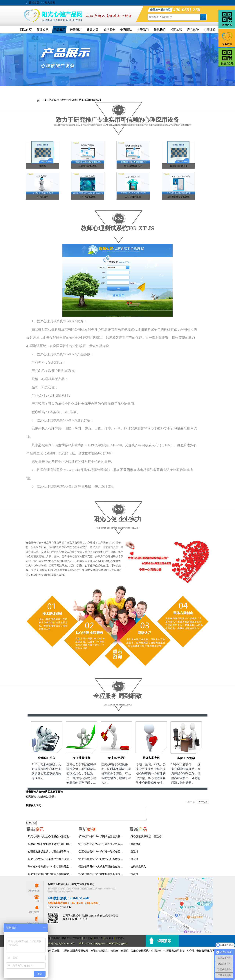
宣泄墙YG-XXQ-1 (178, 166)
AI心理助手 (43, 197)
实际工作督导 (186, 758)
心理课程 (210, 30)
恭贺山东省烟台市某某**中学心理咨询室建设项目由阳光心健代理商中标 (51, 859)
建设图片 (76, 30)
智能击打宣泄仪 (120, 951)
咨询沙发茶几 (138, 867)
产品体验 (193, 30)
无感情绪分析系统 (88, 166)
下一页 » (203, 802)
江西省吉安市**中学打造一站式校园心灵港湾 (102, 852)
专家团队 (126, 30)
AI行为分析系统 (88, 197)
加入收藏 (50, 3)
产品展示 (59, 30)
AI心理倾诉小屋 (133, 197)
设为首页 (34, 3)
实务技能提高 (82, 758)
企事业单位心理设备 (90, 100)
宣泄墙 (42, 166)
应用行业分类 (69, 100)
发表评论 (31, 792)
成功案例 (109, 30)
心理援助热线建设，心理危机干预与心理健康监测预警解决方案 (51, 852)
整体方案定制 (151, 758)
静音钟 (134, 859)
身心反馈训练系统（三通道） (147, 836)
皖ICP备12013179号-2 (75, 919)
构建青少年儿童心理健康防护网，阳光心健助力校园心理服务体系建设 (51, 844)
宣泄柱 (134, 874)
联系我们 (160, 30)
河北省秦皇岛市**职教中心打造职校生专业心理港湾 (102, 859)
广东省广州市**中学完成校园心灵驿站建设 (102, 836)
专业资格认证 (116, 758)
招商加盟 (176, 30)
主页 (44, 100)
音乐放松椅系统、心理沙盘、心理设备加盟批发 (158, 951)
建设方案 (93, 30)
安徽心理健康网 (205, 951)
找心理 (191, 951)
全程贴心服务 (47, 758)
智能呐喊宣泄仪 (99, 951)
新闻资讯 (43, 30)
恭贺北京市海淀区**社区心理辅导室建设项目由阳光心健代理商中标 (51, 874)
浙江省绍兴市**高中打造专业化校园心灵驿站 (102, 844)
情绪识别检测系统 (133, 166)
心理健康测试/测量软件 (75, 951)
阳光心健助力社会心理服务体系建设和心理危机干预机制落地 (51, 836)
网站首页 (26, 30)
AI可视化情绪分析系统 (179, 197)
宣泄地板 (136, 844)
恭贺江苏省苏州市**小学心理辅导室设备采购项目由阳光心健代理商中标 (51, 867)
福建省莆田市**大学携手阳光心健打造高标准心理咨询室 (102, 867)
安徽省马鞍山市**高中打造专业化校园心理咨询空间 (102, 874)
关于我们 (143, 30)
